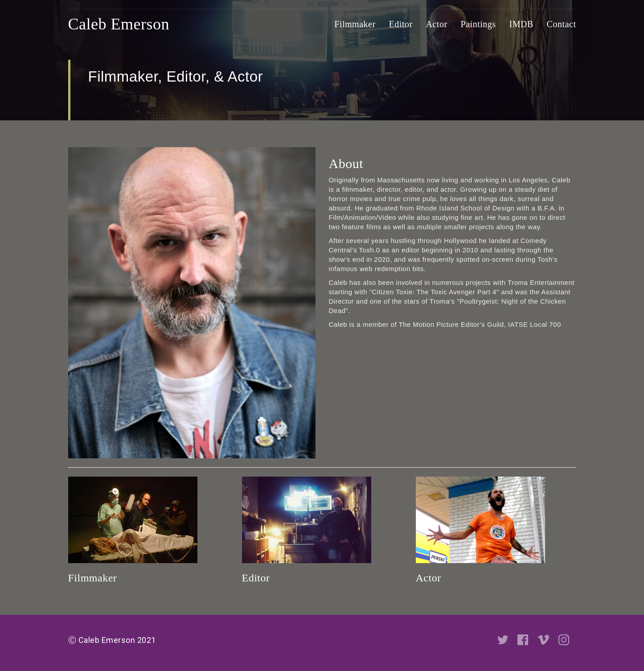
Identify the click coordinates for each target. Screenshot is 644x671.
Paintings (478, 24)
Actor (437, 24)
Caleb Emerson (119, 24)
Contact (562, 24)
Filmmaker (355, 24)
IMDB (521, 24)
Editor (401, 24)
